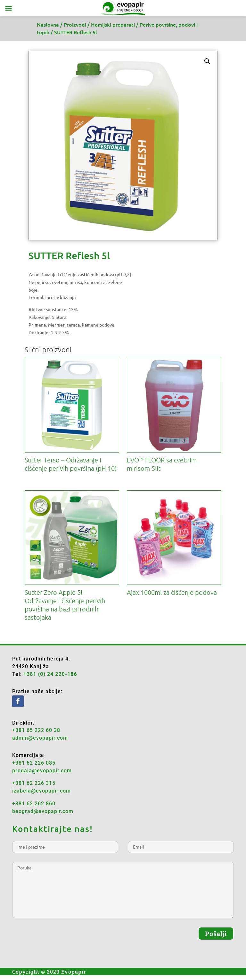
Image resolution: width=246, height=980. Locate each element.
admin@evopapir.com (40, 738)
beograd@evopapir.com (43, 811)
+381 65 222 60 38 (36, 730)
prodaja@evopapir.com (42, 771)
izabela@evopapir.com (41, 791)
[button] (207, 61)
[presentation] (61, 939)
